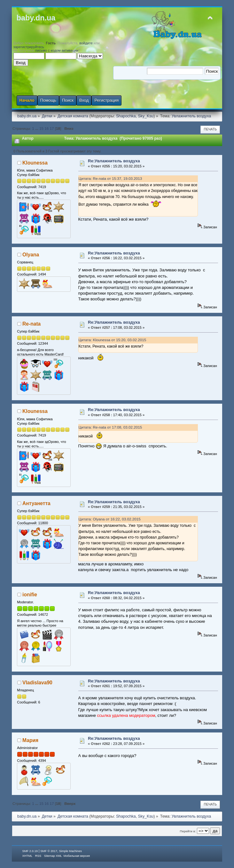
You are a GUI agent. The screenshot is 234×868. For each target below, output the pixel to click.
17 (52, 128)
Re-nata (31, 324)
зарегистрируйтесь (29, 47)
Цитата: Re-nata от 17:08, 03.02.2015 (110, 427)
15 (41, 128)
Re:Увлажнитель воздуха (114, 161)
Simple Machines (70, 851)
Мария (30, 740)
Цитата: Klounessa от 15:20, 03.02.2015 (113, 340)
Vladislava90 (37, 683)
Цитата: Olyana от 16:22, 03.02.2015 (110, 519)
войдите (86, 43)
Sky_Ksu (146, 116)
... (37, 128)
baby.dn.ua (36, 18)
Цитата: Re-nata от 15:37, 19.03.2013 (110, 178)
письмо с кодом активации (57, 50)
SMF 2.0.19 (30, 851)
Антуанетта (36, 503)
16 (47, 128)
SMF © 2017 (49, 851)
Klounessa (35, 163)
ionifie (30, 595)
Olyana (31, 255)
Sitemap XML (53, 856)
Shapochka (126, 116)
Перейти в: (188, 831)
